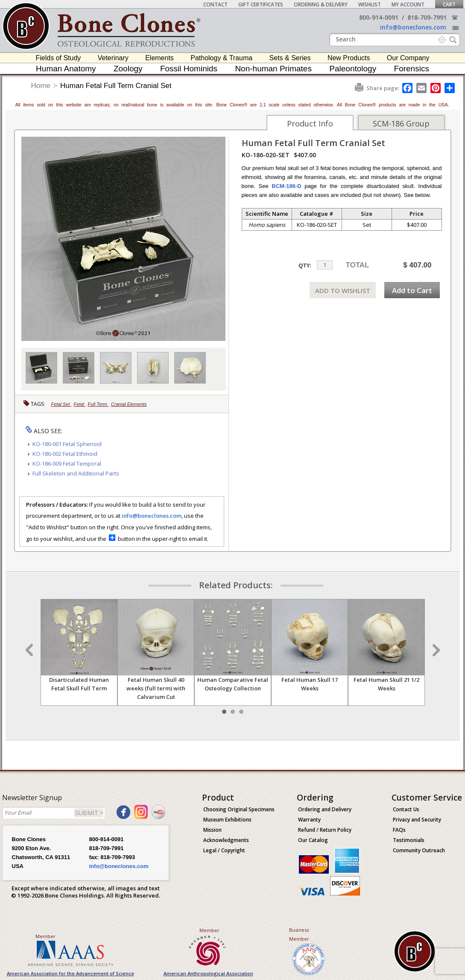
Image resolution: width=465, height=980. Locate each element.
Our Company (408, 58)
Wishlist (370, 4)
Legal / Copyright (224, 850)
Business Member (299, 934)
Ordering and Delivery (325, 809)
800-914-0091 (379, 17)
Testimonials (409, 840)
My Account (408, 4)
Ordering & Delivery (321, 4)
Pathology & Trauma (221, 58)
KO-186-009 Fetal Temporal (67, 464)
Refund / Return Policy (325, 830)
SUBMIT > (89, 813)
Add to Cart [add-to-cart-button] (412, 290)
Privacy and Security (417, 820)
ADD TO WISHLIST (343, 290)
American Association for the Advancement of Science (70, 973)
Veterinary (113, 58)
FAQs (399, 830)
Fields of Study (58, 58)
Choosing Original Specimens (239, 809)
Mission (212, 830)
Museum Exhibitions (227, 820)
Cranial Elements (129, 404)
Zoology (128, 69)
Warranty (309, 820)
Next (435, 650)
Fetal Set (61, 404)
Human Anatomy (66, 69)
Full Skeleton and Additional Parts (76, 473)
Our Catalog (313, 840)
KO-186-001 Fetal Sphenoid (67, 444)
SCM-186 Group (401, 123)
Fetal (79, 404)
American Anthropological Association (208, 973)
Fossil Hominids (189, 69)
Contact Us (406, 809)
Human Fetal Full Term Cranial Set (116, 86)
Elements (159, 58)
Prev (30, 650)
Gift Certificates (261, 4)
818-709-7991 (427, 17)
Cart (449, 4)
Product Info (310, 123)
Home (41, 86)
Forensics (412, 69)
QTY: (305, 266)
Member (45, 936)
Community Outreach (419, 850)
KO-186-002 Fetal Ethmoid (65, 454)
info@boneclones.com (413, 27)
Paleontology (353, 69)
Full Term (98, 404)
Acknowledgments (226, 840)
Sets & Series (290, 58)
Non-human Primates (273, 69)
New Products (349, 58)
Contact (215, 4)
